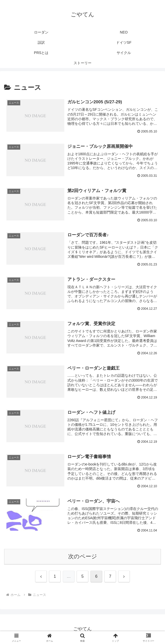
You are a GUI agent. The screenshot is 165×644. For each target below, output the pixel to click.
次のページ (83, 556)
